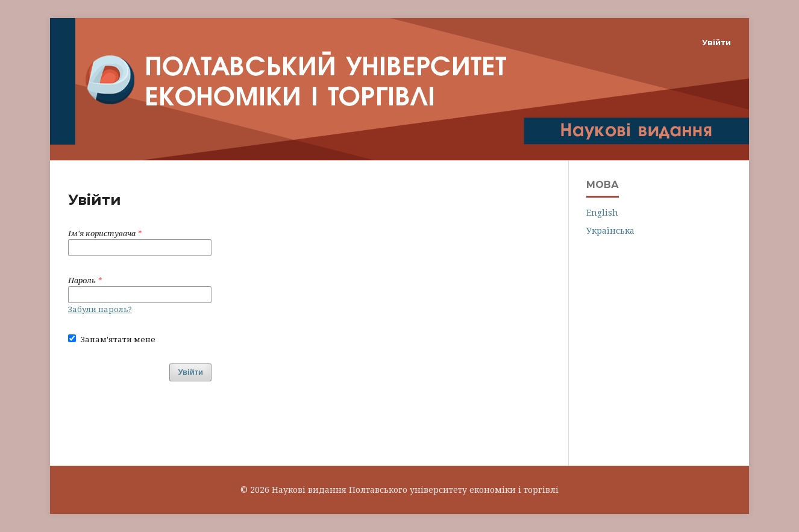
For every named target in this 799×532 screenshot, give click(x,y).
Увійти (716, 42)
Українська (610, 230)
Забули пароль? (100, 309)
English (602, 212)
